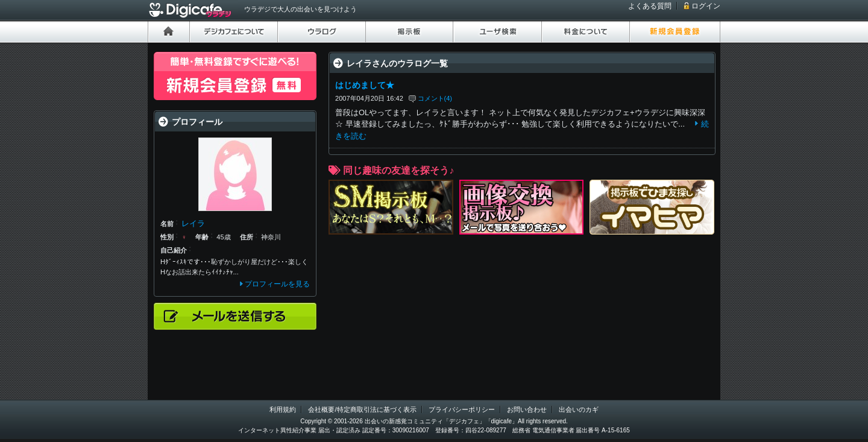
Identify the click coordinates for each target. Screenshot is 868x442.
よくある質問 (650, 6)
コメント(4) (435, 98)
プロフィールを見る (277, 284)
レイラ (193, 223)
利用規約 (283, 409)
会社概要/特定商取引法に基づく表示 (362, 409)
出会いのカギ (579, 409)
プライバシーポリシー (462, 409)
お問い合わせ (527, 409)
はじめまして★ (365, 85)
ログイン (706, 6)
